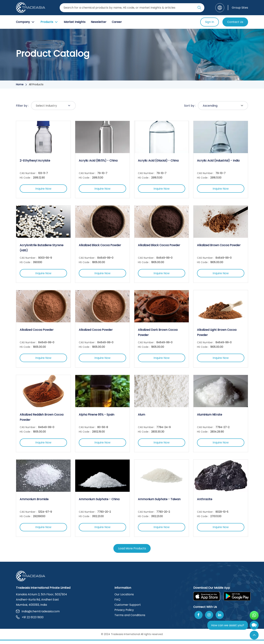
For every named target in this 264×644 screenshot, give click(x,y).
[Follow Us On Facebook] (199, 619)
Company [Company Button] (26, 22)
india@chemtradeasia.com (38, 615)
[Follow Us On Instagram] (209, 619)
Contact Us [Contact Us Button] (235, 22)
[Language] (220, 8)
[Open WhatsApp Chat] (254, 615)
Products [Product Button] (49, 22)
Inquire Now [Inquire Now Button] (43, 189)
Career (117, 22)
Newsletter (99, 22)
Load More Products (132, 552)
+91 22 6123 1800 (30, 621)
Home (20, 84)
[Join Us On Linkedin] (220, 619)
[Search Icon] (199, 8)
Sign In (210, 22)
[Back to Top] (254, 635)
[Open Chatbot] (254, 626)
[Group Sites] (238, 8)
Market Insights (75, 22)
